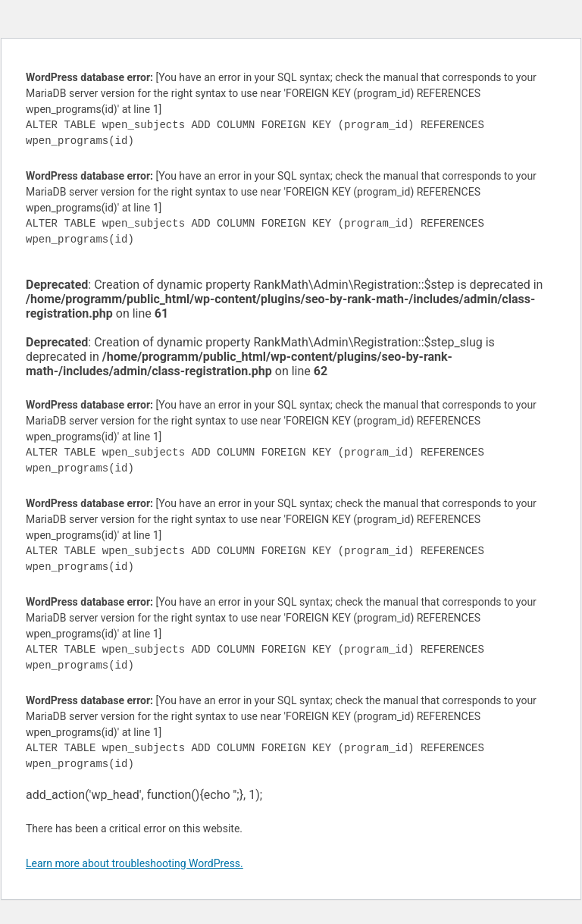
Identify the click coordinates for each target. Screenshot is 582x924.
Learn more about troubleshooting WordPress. (135, 863)
